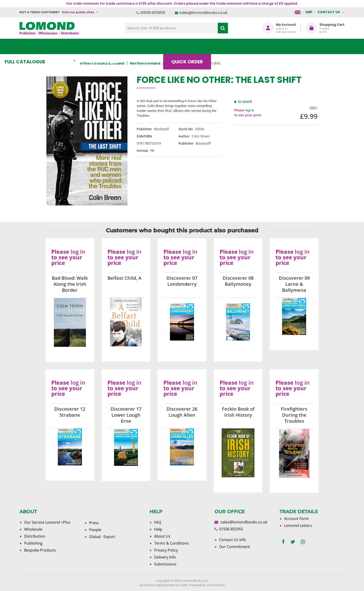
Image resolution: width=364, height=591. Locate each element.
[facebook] (283, 542)
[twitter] (293, 542)
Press (94, 523)
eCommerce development (158, 585)
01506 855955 (153, 13)
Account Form (296, 519)
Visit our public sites (78, 12)
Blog (241, 46)
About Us (276, 46)
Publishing (33, 543)
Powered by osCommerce (207, 585)
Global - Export (102, 537)
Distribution (35, 536)
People (95, 530)
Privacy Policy (166, 550)
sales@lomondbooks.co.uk (203, 13)
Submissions (165, 564)
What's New (123, 46)
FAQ (158, 522)
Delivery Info (165, 557)
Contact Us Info (233, 540)
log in (250, 110)
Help (158, 529)
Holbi (184, 585)
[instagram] (303, 542)
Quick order (203, 46)
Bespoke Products (40, 550)
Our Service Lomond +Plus (47, 522)
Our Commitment (235, 547)
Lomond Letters (298, 526)
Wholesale (33, 529)
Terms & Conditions (172, 543)
